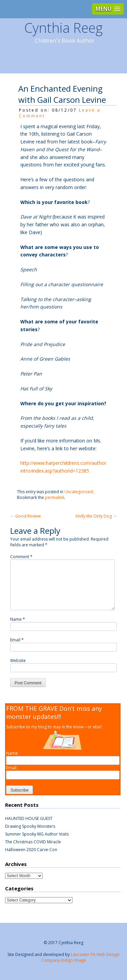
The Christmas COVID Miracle (33, 842)
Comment (21, 557)
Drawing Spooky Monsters (30, 826)
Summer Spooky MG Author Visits (37, 834)
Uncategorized (79, 492)
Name (18, 619)
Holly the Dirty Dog (96, 516)
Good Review (25, 516)
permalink (55, 497)
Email (17, 640)
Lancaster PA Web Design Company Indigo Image (81, 957)
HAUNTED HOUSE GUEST (29, 818)
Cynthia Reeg (63, 28)
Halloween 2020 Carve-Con (31, 850)
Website (18, 660)
